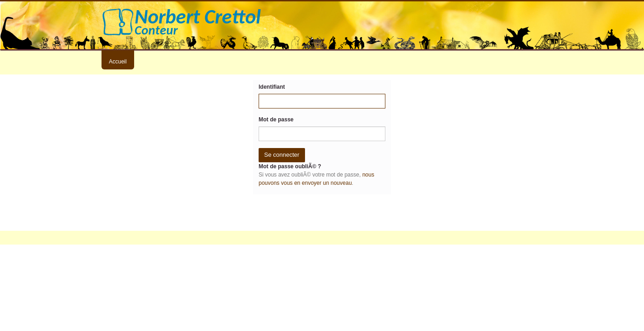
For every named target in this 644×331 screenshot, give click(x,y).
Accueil (118, 62)
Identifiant (272, 87)
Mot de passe (276, 120)
